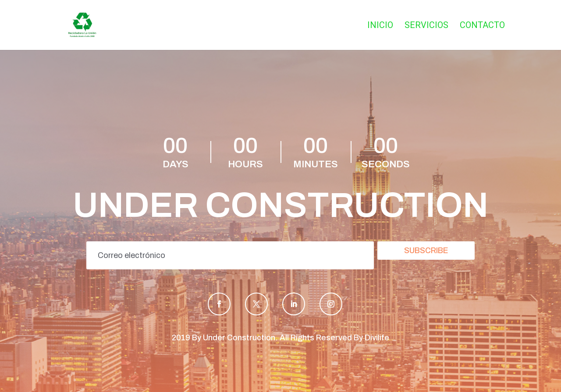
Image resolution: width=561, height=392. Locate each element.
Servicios (426, 26)
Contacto (482, 26)
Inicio (380, 26)
